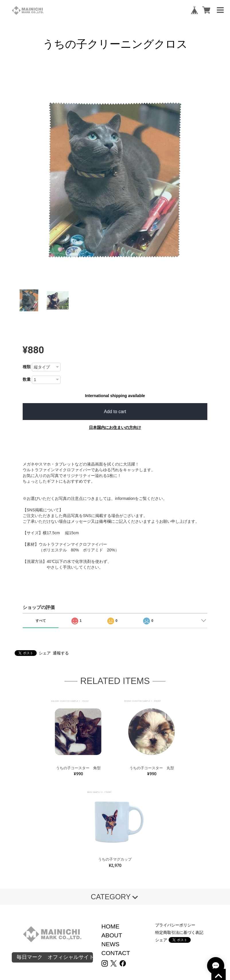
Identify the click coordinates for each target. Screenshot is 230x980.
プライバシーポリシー (175, 925)
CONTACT (116, 953)
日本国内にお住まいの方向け (115, 427)
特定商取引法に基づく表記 (179, 932)
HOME (111, 926)
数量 (27, 379)
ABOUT (112, 935)
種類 (27, 367)
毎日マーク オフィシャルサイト (55, 957)
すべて (41, 621)
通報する (61, 653)
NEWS (111, 944)
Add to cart (115, 412)
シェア (45, 653)
